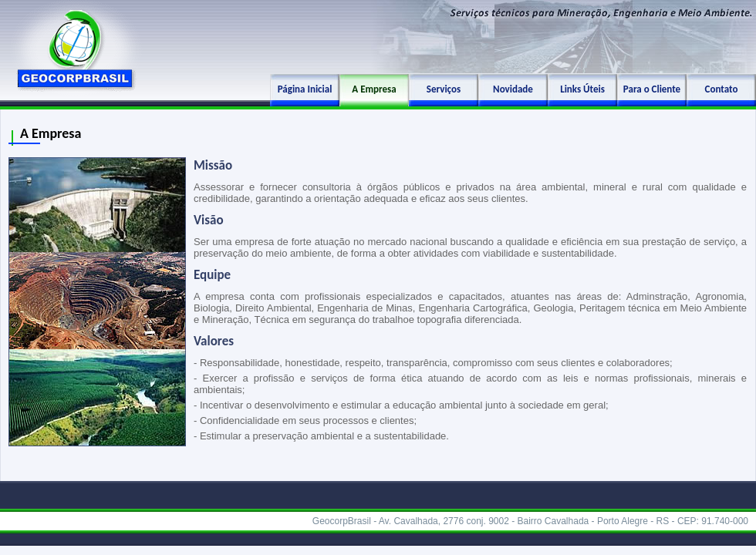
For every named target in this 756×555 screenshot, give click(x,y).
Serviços (444, 89)
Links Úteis (582, 89)
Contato (722, 89)
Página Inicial (305, 89)
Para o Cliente (652, 89)
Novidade (513, 89)
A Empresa (374, 89)
